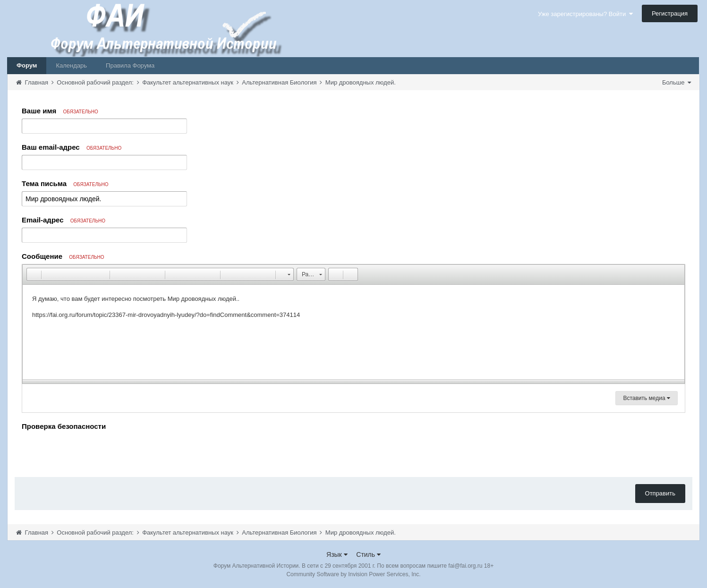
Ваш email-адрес (72, 147)
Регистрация (670, 13)
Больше (677, 82)
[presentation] (94, 452)
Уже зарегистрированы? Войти (585, 14)
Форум (27, 65)
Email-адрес (64, 220)
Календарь (71, 65)
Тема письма (65, 183)
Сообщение (63, 256)
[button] (34, 274)
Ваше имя (60, 111)
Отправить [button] (660, 493)
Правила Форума (130, 65)
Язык (337, 554)
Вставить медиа (647, 398)
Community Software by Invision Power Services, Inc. (353, 574)
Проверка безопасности (64, 426)
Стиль (368, 554)
